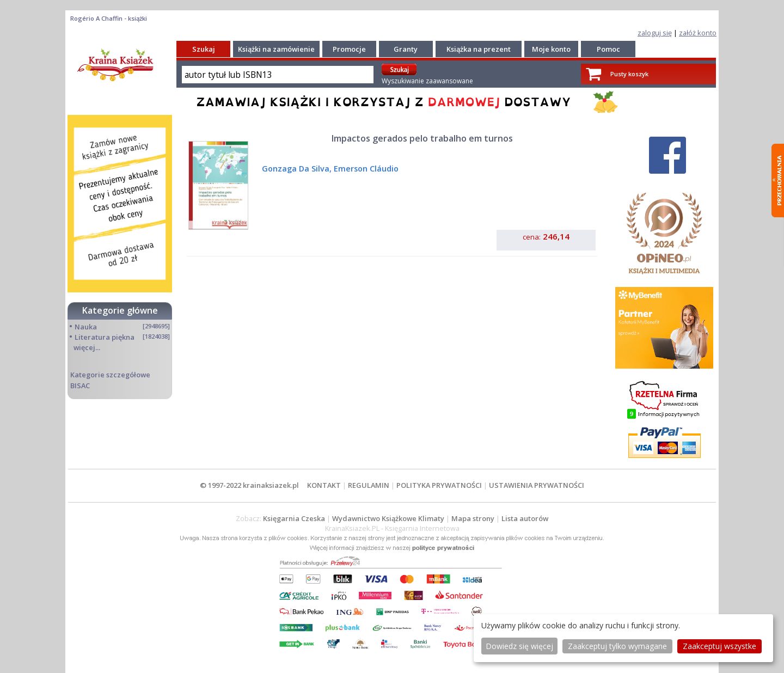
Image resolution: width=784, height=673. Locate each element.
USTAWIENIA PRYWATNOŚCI (537, 485)
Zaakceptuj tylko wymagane (617, 646)
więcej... (87, 347)
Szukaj (204, 49)
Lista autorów (525, 518)
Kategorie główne (120, 310)
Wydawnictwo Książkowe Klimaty (388, 518)
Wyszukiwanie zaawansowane (427, 81)
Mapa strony (473, 518)
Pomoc (608, 49)
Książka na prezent (479, 49)
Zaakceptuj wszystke (719, 646)
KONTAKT (324, 485)
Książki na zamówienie (276, 49)
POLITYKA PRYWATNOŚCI (439, 485)
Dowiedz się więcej (519, 646)
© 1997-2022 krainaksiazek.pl (249, 485)
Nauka (86, 327)
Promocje (349, 49)
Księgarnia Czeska (294, 518)
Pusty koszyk (629, 74)
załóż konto (698, 33)
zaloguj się (655, 33)
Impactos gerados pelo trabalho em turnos (422, 138)
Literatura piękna (105, 337)
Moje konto (551, 49)
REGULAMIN (369, 485)
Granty (406, 49)
